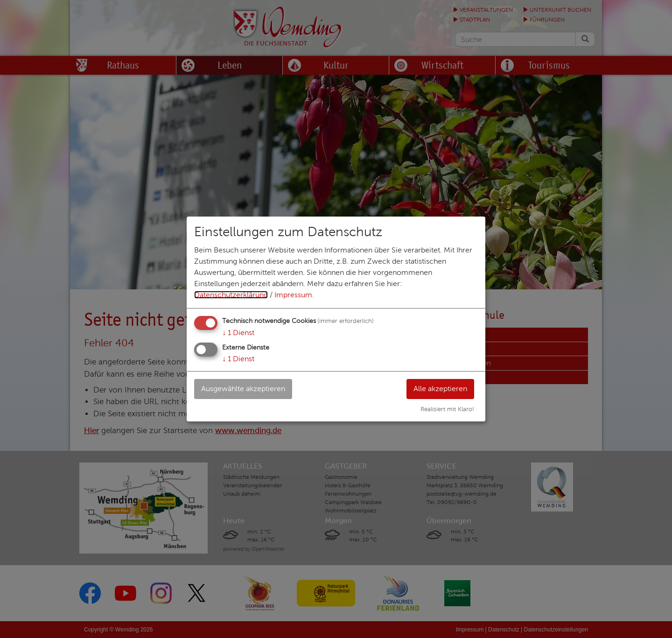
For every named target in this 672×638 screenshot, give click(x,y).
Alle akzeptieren (440, 389)
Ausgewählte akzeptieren (243, 389)
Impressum (293, 295)
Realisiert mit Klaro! (447, 409)
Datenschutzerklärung (231, 295)
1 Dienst (238, 333)
